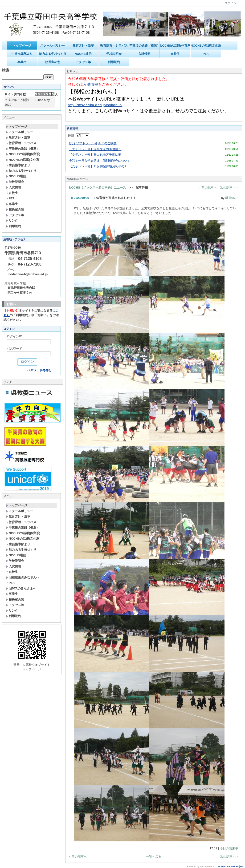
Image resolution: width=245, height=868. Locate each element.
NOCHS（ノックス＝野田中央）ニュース (98, 188)
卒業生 (22, 62)
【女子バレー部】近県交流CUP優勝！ (95, 149)
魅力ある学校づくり (53, 54)
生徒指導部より (22, 54)
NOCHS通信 (83, 54)
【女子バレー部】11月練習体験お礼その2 (98, 166)
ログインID (14, 336)
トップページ (22, 46)
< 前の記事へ (208, 188)
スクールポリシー (53, 46)
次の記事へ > (229, 188)
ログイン (230, 3)
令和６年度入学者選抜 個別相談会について (100, 161)
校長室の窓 (53, 62)
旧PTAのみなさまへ (21, 588)
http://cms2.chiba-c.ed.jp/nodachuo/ (95, 105)
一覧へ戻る (154, 857)
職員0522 (232, 198)
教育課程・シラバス (114, 46)
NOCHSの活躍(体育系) (175, 46)
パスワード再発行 (39, 370)
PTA (206, 54)
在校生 (175, 54)
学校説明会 (114, 54)
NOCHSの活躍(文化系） (206, 46)
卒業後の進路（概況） (145, 46)
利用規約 (114, 62)
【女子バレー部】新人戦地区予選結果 (95, 155)
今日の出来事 (229, 848)
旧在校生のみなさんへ (23, 577)
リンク (12, 220)
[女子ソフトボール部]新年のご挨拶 (93, 143)
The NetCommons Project (230, 866)
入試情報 (144, 54)
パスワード (14, 349)
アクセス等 (83, 62)
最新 (79, 136)
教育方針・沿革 (83, 46)
